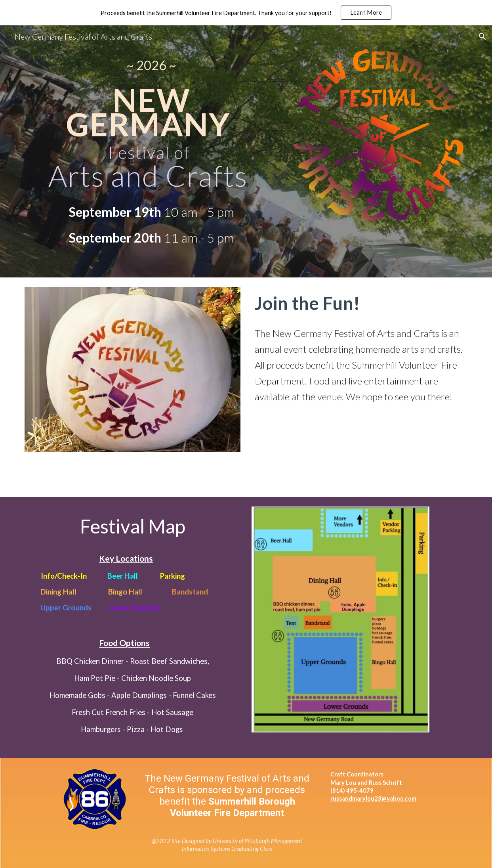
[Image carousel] (132, 370)
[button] (482, 36)
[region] (246, 13)
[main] (151, 65)
